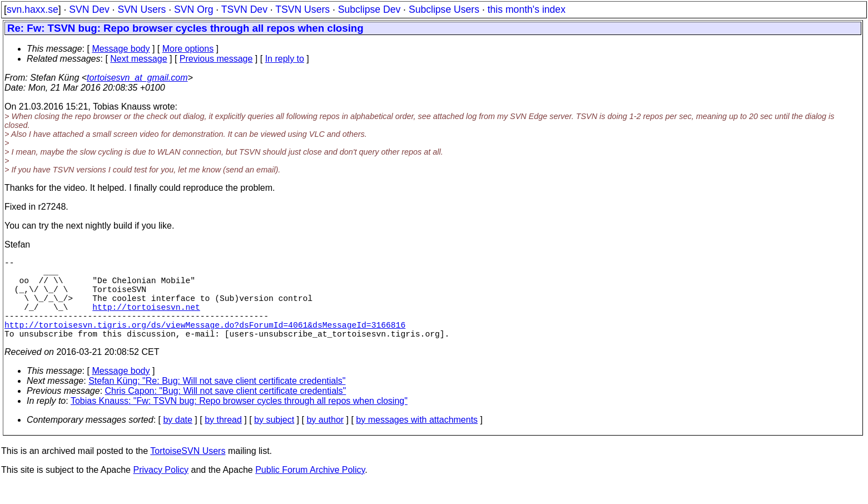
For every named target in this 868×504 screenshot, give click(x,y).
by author (325, 440)
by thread (223, 440)
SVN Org (194, 9)
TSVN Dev (244, 9)
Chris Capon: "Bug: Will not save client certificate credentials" (226, 411)
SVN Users (142, 9)
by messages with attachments (417, 440)
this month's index (527, 9)
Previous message (216, 59)
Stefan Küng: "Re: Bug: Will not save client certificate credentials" (217, 401)
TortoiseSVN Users (188, 471)
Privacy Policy (161, 490)
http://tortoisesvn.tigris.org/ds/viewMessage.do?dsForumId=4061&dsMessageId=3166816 (205, 342)
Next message (138, 59)
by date (177, 440)
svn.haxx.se (33, 9)
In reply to (285, 59)
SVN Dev (89, 9)
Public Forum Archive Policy (310, 490)
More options (188, 49)
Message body (121, 49)
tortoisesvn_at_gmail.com (137, 78)
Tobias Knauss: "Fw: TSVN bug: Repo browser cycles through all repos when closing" (239, 421)
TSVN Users (302, 9)
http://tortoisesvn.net (146, 320)
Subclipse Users (444, 9)
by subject (274, 440)
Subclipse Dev (369, 9)
